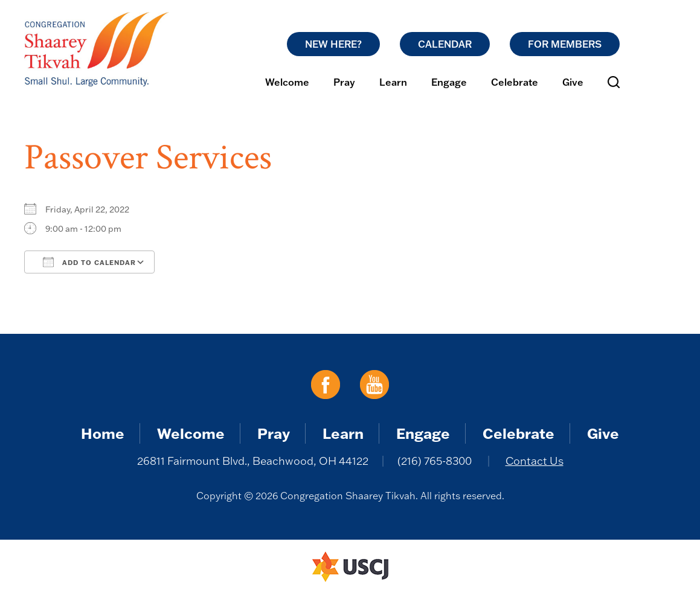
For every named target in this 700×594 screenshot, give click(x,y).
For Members (565, 44)
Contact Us (535, 461)
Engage (449, 82)
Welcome (287, 82)
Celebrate (515, 82)
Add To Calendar (89, 262)
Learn (393, 82)
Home (103, 433)
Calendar (445, 44)
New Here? (333, 44)
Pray (344, 82)
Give (573, 82)
